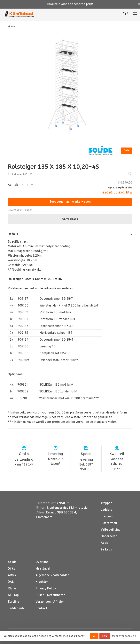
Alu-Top (13, 595)
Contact (41, 609)
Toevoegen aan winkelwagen (70, 202)
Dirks (12, 569)
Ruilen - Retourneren (50, 595)
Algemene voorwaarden (52, 575)
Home (11, 27)
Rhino (12, 589)
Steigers (107, 517)
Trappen (106, 503)
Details (13, 234)
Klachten (42, 582)
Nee (105, 636)
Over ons (42, 562)
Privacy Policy (46, 589)
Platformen (109, 523)
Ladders (106, 510)
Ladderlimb (16, 609)
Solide (12, 562)
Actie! (105, 543)
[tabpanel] (70, 86)
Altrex (12, 575)
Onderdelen (109, 536)
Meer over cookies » (124, 636)
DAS (11, 582)
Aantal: (13, 185)
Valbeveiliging (111, 530)
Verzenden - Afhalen (50, 602)
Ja (94, 636)
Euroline (14, 602)
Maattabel (43, 569)
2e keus (106, 550)
